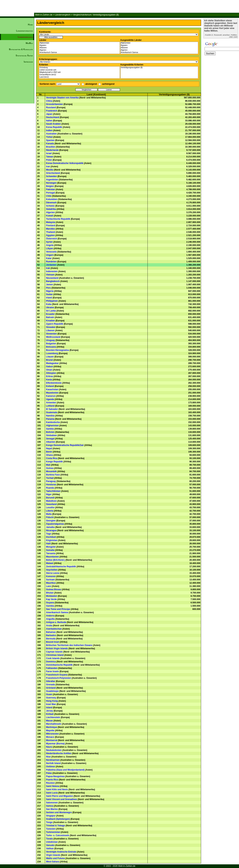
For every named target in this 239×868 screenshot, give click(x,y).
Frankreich (52, 111)
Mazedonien (52, 393)
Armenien (51, 403)
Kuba (49, 304)
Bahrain (50, 317)
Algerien (79, 50)
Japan (49, 114)
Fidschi (50, 517)
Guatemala (52, 412)
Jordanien (51, 265)
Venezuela (51, 252)
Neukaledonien (54, 750)
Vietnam (50, 275)
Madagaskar (52, 363)
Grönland (51, 688)
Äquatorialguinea (55, 524)
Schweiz (50, 206)
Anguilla (50, 619)
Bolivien (50, 432)
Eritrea (49, 376)
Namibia (50, 416)
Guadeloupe (52, 691)
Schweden (51, 176)
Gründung (79, 68)
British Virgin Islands (57, 648)
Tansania (51, 553)
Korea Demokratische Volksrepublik (65, 163)
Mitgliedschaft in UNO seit (79, 72)
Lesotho (50, 508)
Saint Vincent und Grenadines (61, 799)
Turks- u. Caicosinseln (58, 835)
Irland (49, 298)
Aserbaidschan (54, 629)
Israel (49, 153)
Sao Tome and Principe (58, 609)
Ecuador (50, 314)
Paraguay (51, 481)
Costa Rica (52, 458)
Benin (49, 452)
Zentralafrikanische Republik (61, 567)
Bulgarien (51, 344)
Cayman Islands (54, 652)
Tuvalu (49, 839)
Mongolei (51, 547)
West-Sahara (53, 862)
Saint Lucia (52, 793)
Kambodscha (53, 422)
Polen (49, 160)
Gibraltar (50, 681)
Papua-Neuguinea (55, 776)
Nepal (49, 448)
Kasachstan (52, 389)
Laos (48, 586)
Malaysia (50, 222)
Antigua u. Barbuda (56, 622)
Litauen (50, 357)
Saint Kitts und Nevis (57, 789)
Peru (48, 288)
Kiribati (50, 714)
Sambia (50, 429)
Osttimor (50, 767)
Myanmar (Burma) (55, 744)
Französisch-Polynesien (58, 678)
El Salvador (52, 409)
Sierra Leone (53, 573)
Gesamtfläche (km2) (79, 75)
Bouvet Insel (52, 642)
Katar (49, 258)
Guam (49, 694)
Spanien (50, 140)
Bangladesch (53, 281)
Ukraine (50, 307)
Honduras (51, 485)
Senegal (50, 439)
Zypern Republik (55, 324)
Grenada (50, 685)
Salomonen (52, 803)
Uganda (50, 399)
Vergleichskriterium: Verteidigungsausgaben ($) (96, 15)
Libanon (50, 330)
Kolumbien (52, 199)
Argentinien (52, 180)
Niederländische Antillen (59, 753)
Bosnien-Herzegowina (57, 350)
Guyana (50, 603)
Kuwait (49, 216)
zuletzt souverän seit (79, 70)
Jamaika (50, 527)
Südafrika (51, 209)
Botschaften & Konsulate (21, 49)
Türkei (49, 137)
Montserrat (52, 740)
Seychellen (52, 570)
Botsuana (51, 347)
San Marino (52, 809)
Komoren (51, 576)
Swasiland (51, 504)
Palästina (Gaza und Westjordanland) (65, 770)
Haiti (48, 544)
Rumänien (51, 262)
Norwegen (51, 183)
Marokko (50, 229)
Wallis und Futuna (55, 858)
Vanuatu (50, 845)
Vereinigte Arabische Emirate (61, 852)
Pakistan (50, 189)
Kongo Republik (54, 462)
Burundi (50, 498)
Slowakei (51, 327)
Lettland (50, 406)
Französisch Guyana (57, 675)
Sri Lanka (51, 311)
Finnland (50, 226)
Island (49, 708)
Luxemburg (52, 353)
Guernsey (51, 698)
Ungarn (50, 255)
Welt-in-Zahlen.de (44, 15)
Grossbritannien (54, 104)
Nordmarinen (53, 760)
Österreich (51, 239)
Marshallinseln (54, 724)
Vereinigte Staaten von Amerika (62, 98)
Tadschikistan (53, 491)
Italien (49, 121)
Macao (49, 721)
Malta (49, 514)
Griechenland (53, 173)
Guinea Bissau (54, 589)
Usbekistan (52, 842)
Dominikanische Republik (59, 665)
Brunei (49, 360)
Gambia (50, 606)
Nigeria (50, 291)
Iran (48, 166)
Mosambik (51, 471)
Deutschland (53, 117)
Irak (48, 268)
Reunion (50, 783)
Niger (49, 494)
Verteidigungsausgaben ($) (159, 68)
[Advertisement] (17, 127)
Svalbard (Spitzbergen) (58, 819)
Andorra (50, 616)
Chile (49, 196)
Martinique (52, 727)
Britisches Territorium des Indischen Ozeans (69, 645)
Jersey (49, 711)
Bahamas (51, 632)
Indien (49, 130)
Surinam (50, 580)
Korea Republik (54, 127)
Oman (49, 370)
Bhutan (50, 593)
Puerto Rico (52, 780)
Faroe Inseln (52, 671)
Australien (51, 134)
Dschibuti (51, 537)
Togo (48, 534)
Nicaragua (51, 530)
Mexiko (50, 170)
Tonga (49, 822)
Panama (50, 419)
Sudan (49, 294)
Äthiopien (51, 373)
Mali (48, 465)
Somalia (50, 550)
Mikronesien (52, 734)
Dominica (51, 662)
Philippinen (52, 301)
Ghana (49, 455)
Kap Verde (51, 599)
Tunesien (51, 829)
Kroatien (50, 321)
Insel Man (51, 704)
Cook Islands (53, 658)
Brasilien (51, 147)
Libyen (49, 248)
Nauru (49, 747)
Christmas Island (55, 655)
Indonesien (52, 271)
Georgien (51, 521)
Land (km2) (79, 77)
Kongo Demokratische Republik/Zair (65, 445)
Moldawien (52, 596)
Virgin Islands (53, 855)
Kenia (49, 380)
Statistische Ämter (24, 56)
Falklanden (52, 668)
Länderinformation (24, 31)
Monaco (50, 737)
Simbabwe (51, 435)
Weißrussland (53, 337)
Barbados (51, 635)
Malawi (49, 563)
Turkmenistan (53, 832)
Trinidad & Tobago (55, 826)
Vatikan (50, 849)
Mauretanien (52, 557)
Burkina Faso (53, 475)
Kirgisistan (52, 540)
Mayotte (50, 730)
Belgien (50, 186)
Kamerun (51, 396)
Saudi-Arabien (53, 124)
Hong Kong (52, 701)
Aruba (49, 626)
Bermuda (51, 639)
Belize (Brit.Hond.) (55, 560)
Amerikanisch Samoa (79, 53)
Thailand (50, 232)
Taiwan (50, 157)
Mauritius (51, 583)
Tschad (50, 478)
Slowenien (51, 334)
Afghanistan (79, 43)
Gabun (49, 367)
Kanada (50, 144)
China (49, 101)
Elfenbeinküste (54, 383)
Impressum (28, 62)
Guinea (50, 468)
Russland (51, 107)
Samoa (49, 806)
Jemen (49, 285)
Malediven (51, 501)
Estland (50, 386)
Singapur (51, 816)
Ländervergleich (63, 15)
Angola (50, 245)
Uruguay (50, 340)
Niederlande (52, 150)
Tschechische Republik (58, 219)
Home (30, 25)
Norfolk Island (53, 763)
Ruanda (50, 488)
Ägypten (79, 45)
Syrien (49, 242)
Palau (49, 773)
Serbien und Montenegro (59, 812)
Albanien (79, 48)
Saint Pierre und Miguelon (59, 796)
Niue (48, 757)
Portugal (50, 193)
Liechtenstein (53, 717)
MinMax (29, 43)
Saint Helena (53, 786)
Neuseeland (52, 278)
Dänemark (51, 203)
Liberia (49, 511)
